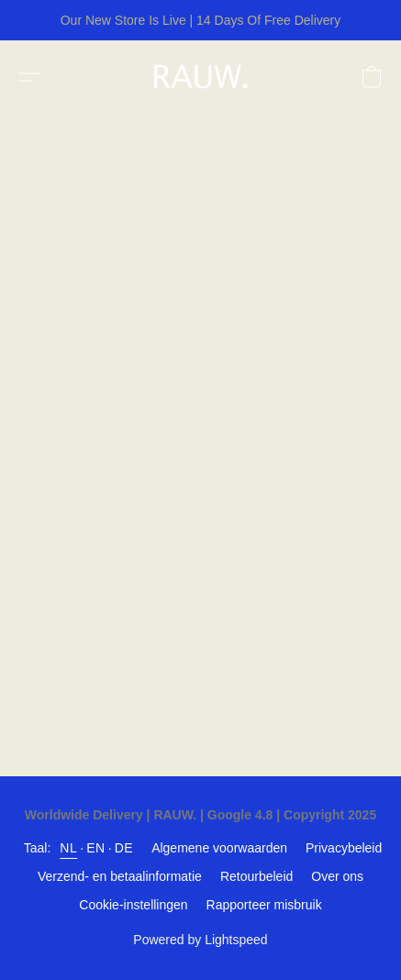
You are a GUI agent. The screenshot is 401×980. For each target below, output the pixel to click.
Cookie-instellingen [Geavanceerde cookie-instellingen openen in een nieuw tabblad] (133, 905)
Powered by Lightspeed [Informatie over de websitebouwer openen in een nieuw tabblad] (200, 940)
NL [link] (68, 848)
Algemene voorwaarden (219, 848)
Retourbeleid (256, 876)
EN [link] (95, 848)
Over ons (337, 876)
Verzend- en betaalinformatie (120, 876)
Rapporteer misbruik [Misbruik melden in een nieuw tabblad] (264, 905)
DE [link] (124, 848)
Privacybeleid (344, 848)
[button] (205, 77)
